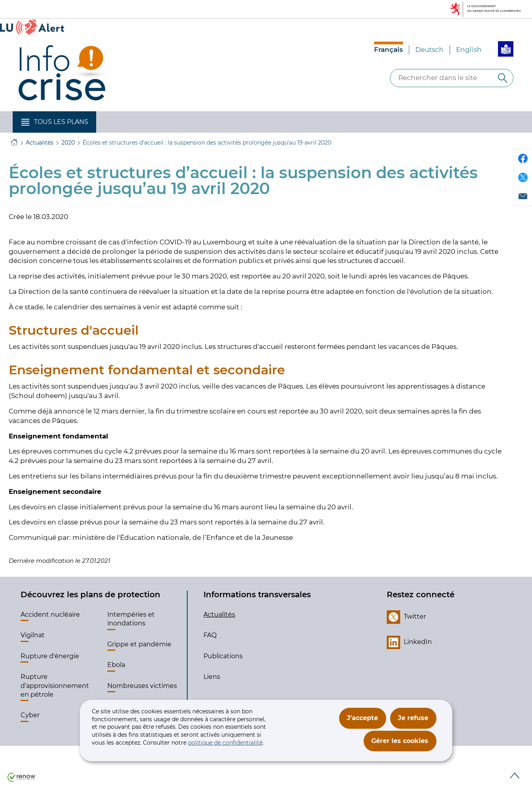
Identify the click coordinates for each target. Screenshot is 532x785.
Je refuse (413, 718)
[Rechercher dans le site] (503, 78)
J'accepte (362, 718)
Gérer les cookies (400, 741)
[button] (54, 122)
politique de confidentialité (225, 743)
